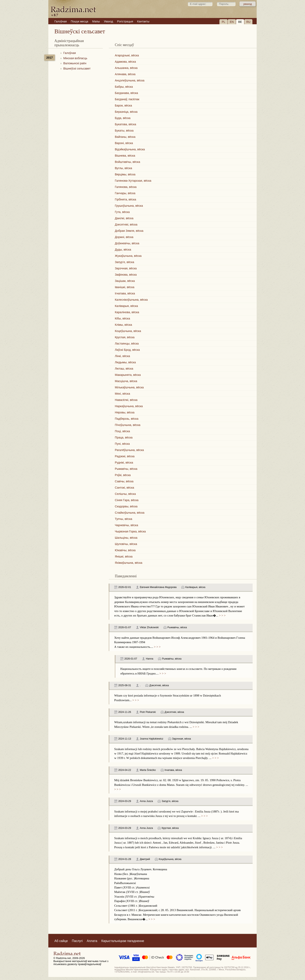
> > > (222, 615)
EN (232, 22)
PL (223, 22)
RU (248, 22)
